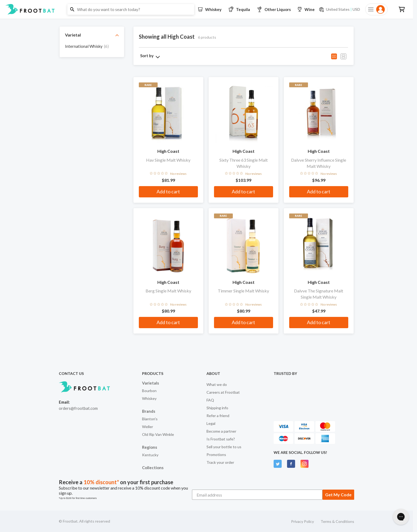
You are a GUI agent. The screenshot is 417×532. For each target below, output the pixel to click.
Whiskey (149, 398)
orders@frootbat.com (78, 408)
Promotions (216, 455)
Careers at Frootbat (223, 392)
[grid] (92, 48)
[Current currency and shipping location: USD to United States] (339, 9)
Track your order (220, 462)
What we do (217, 384)
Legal (211, 423)
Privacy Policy (302, 521)
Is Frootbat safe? (221, 439)
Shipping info (217, 408)
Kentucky (150, 455)
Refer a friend (218, 416)
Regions (150, 447)
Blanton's (150, 419)
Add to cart (168, 191)
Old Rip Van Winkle (158, 434)
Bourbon (149, 391)
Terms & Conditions (337, 521)
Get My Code (338, 495)
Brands (149, 411)
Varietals (151, 383)
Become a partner (221, 431)
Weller (148, 427)
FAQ (210, 400)
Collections (153, 468)
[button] (206, 9)
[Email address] (257, 495)
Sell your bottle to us (224, 447)
